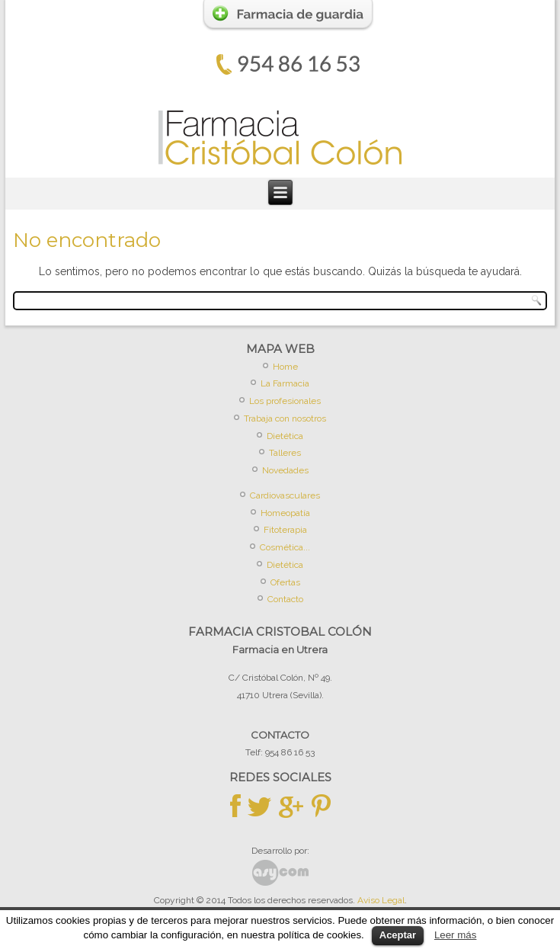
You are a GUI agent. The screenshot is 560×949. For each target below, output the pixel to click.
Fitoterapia (285, 530)
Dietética (285, 436)
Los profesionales (285, 401)
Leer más (456, 935)
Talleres (285, 453)
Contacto (285, 599)
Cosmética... (285, 547)
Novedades (285, 470)
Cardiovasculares (285, 495)
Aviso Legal (381, 900)
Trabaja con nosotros (285, 418)
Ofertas (285, 582)
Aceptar (398, 935)
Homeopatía (285, 513)
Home (285, 367)
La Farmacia (285, 383)
